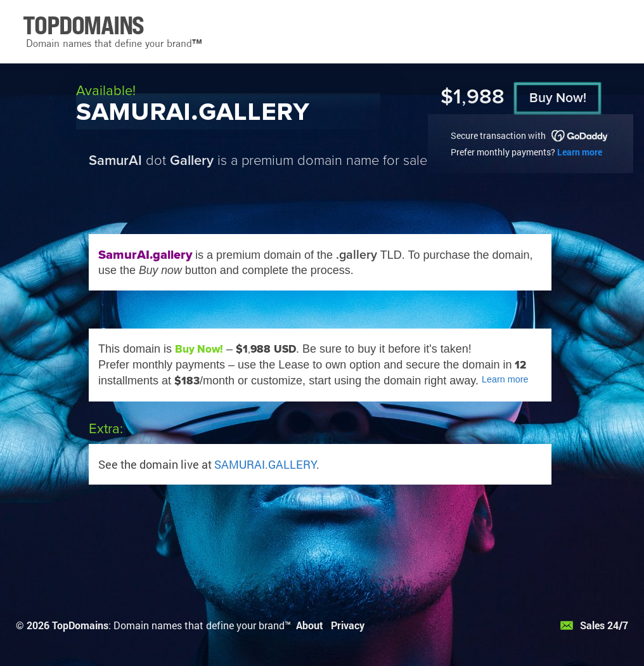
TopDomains (80, 625)
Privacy (348, 625)
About (310, 625)
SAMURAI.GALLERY (265, 464)
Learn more (580, 152)
